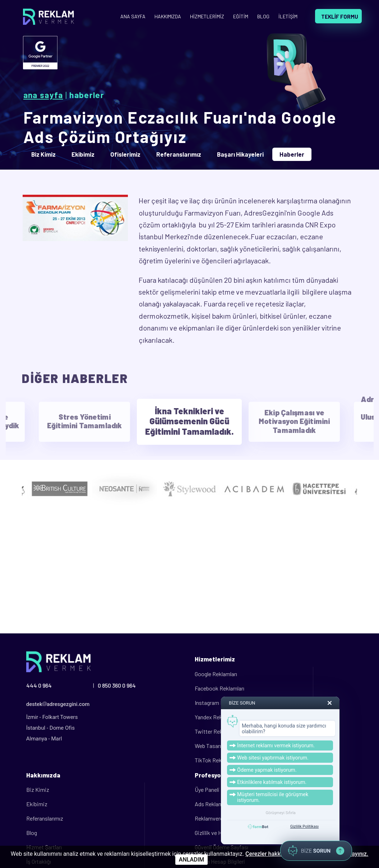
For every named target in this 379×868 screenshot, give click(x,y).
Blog (32, 833)
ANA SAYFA (133, 16)
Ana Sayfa (43, 95)
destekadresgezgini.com (58, 704)
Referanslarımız (45, 818)
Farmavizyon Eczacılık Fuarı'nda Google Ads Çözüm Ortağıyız (180, 127)
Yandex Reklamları (216, 717)
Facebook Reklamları (219, 688)
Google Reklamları (216, 674)
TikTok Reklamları (216, 760)
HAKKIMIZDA (168, 16)
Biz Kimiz (38, 789)
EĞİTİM (241, 16)
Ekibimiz (37, 804)
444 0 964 (39, 685)
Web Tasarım (210, 746)
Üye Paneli (207, 789)
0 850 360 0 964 (117, 685)
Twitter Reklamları (216, 731)
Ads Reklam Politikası (221, 804)
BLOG (263, 16)
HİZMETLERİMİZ (207, 16)
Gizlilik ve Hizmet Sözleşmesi (230, 833)
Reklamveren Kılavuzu (221, 818)
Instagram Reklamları (220, 703)
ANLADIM (191, 860)
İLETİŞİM (288, 16)
